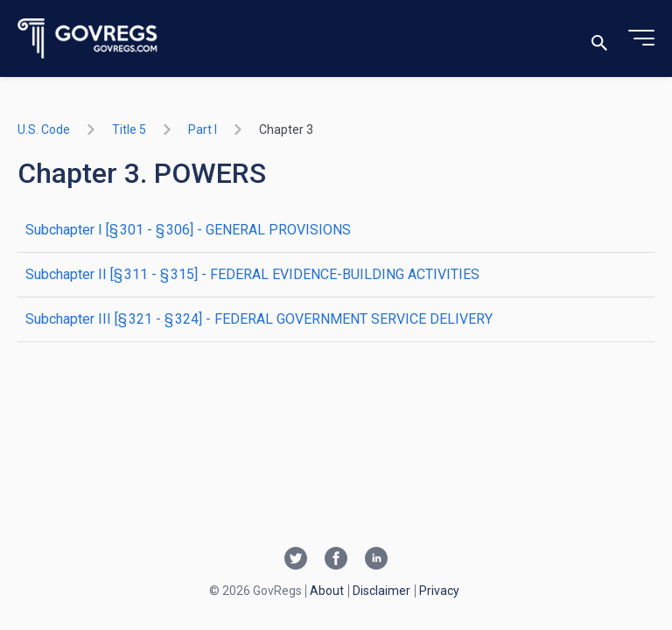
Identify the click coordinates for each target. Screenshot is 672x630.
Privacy (439, 591)
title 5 (129, 129)
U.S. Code (44, 129)
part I (203, 129)
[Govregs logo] (88, 39)
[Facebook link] (336, 560)
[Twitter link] (296, 560)
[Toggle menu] (641, 38)
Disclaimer (381, 591)
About (327, 591)
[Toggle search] (599, 39)
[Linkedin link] (376, 560)
